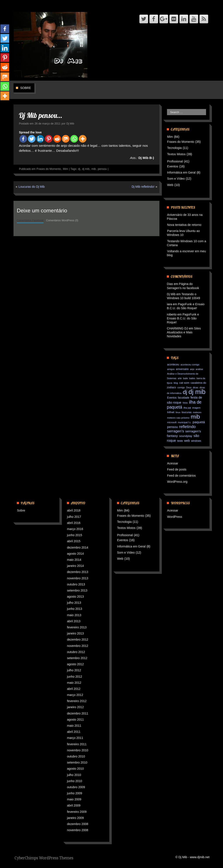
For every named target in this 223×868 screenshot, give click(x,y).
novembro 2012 (78, 646)
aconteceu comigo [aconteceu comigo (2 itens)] (190, 365)
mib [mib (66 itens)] (195, 417)
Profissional (175, 161)
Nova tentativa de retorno (184, 225)
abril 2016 (74, 523)
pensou (102, 169)
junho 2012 (75, 677)
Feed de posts (177, 469)
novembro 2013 (78, 578)
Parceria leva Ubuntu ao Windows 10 (183, 233)
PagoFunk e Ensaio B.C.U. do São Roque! (183, 318)
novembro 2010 (78, 750)
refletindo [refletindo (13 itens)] (187, 427)
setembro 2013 (77, 590)
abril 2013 (74, 621)
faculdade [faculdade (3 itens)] (184, 398)
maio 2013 (74, 615)
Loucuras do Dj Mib (32, 187)
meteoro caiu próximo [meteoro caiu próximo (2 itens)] (178, 418)
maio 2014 (74, 560)
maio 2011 (74, 726)
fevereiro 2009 (77, 812)
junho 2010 (75, 781)
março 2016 (75, 529)
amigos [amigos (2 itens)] (171, 369)
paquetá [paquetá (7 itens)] (199, 422)
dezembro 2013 (78, 572)
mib (94, 169)
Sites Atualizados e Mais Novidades (184, 332)
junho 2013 (75, 609)
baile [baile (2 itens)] (185, 378)
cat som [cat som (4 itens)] (184, 383)
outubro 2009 (76, 787)
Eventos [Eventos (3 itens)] (172, 398)
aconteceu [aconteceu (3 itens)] (173, 365)
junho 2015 (75, 535)
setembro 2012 (77, 658)
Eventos (173, 166)
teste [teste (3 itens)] (180, 441)
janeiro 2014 (75, 566)
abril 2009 (74, 805)
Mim (66, 169)
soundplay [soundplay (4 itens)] (186, 436)
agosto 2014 (75, 554)
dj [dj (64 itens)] (185, 392)
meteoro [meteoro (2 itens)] (197, 412)
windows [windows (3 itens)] (196, 441)
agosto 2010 (75, 769)
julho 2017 (74, 517)
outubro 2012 (76, 652)
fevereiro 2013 (77, 627)
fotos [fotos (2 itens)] (185, 403)
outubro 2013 (76, 584)
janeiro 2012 (75, 707)
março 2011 (75, 738)
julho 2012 (74, 670)
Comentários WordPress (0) (62, 220)
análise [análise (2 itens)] (199, 369)
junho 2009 (75, 793)
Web (170, 185)
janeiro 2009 (75, 818)
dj (79, 169)
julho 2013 (74, 603)
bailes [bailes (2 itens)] (192, 378)
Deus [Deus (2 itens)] (189, 387)
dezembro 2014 (78, 547)
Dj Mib (70, 124)
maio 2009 (74, 799)
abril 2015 (74, 541)
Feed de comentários (181, 476)
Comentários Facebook (30, 220)
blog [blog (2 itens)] (176, 383)
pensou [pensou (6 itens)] (172, 427)
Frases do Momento (49, 169)
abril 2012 (74, 689)
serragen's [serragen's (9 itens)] (176, 431)
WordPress (175, 517)
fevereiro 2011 (77, 744)
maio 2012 (74, 683)
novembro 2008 (78, 830)
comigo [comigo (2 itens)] (181, 387)
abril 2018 (74, 510)
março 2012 (75, 695)
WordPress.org (177, 482)
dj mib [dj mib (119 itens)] (197, 392)
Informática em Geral (181, 172)
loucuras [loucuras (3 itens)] (187, 412)
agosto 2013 (75, 597)
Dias (170, 284)
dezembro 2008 (78, 824)
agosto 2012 (75, 664)
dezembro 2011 (78, 713)
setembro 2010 (77, 762)
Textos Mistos (176, 154)
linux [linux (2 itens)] (178, 412)
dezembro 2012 (78, 639)
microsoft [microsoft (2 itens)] (172, 422)
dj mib (86, 169)
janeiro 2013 (75, 633)
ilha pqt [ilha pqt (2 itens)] (187, 408)
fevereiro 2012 (77, 701)
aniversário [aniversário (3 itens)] (182, 369)
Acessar (173, 463)
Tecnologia (174, 148)
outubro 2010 (76, 756)
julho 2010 (74, 775)
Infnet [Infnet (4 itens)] (171, 412)
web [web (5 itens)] (187, 441)
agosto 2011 (75, 720)
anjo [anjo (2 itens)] (192, 369)
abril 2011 (74, 732)
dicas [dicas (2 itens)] (195, 387)
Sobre (26, 88)
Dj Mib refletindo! (143, 187)
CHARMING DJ (177, 328)
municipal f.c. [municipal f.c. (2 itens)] (184, 422)
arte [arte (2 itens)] (180, 378)
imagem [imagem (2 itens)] (196, 408)
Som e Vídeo (176, 179)
